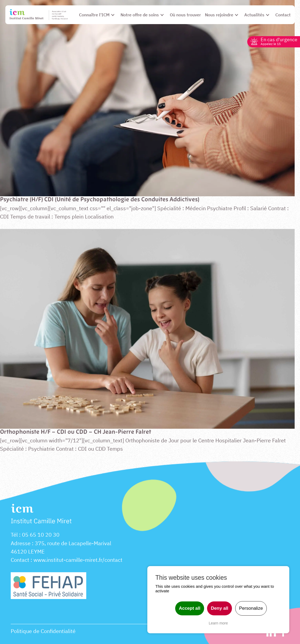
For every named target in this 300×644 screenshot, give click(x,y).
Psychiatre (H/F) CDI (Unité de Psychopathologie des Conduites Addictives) (100, 200)
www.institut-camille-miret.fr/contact (78, 560)
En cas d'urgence (279, 41)
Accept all (190, 608)
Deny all (220, 608)
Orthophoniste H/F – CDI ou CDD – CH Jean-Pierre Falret (76, 432)
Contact (20, 560)
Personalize (251, 608)
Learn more (218, 623)
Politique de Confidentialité (43, 631)
